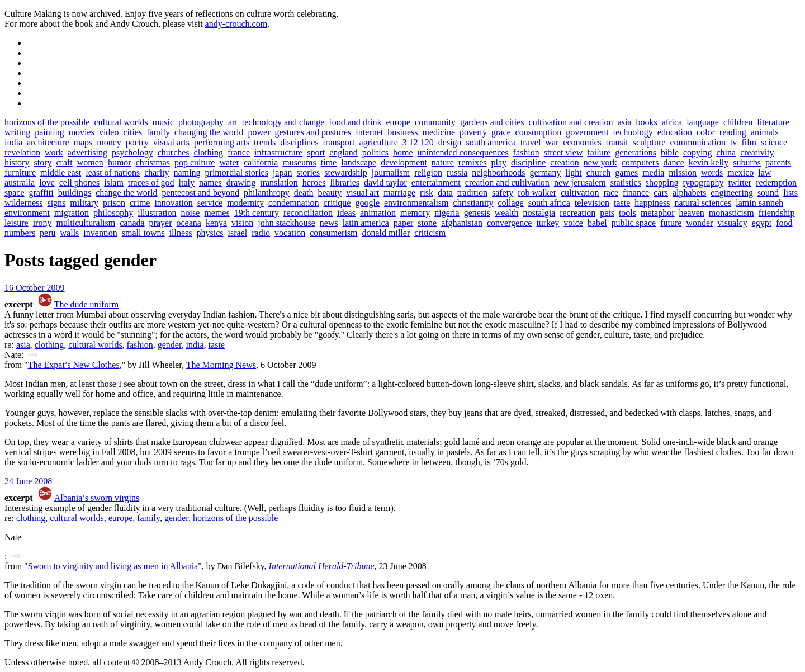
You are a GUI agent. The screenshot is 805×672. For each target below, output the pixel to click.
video (109, 132)
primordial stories (237, 172)
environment (27, 213)
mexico (740, 172)
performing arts (222, 142)
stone (427, 223)
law (764, 172)
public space (634, 223)
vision (242, 223)
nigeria (447, 213)
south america (491, 142)
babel (597, 223)
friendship (777, 213)
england (344, 152)
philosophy (113, 213)
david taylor (385, 183)
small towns (143, 233)
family (158, 132)
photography (201, 122)
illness (181, 233)
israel (238, 233)
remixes (473, 162)
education (675, 132)
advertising (87, 152)
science (774, 142)
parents (778, 162)
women (90, 162)
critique (337, 203)
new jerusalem (580, 183)
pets (607, 213)
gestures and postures (313, 132)
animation (378, 213)
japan (283, 172)
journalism (391, 172)
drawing (241, 183)
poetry (137, 142)
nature (443, 162)
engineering (732, 193)
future (671, 223)
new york (600, 162)
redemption (776, 183)
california (261, 162)
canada (132, 223)
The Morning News (221, 365)
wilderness (23, 203)
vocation (290, 233)
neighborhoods (498, 172)
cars (661, 193)
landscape (359, 162)
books (647, 122)
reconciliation (308, 213)
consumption (539, 132)
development (404, 162)
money (109, 142)
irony (42, 223)
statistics (626, 183)
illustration (157, 213)
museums (299, 162)
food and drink (355, 122)
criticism (430, 233)
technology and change (283, 122)
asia (625, 122)
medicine (439, 132)
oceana (188, 223)
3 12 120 (418, 142)
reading (733, 132)
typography (704, 183)
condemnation (294, 203)
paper (404, 223)
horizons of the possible (47, 122)
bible (670, 152)
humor (120, 162)
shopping (662, 183)
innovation (173, 203)
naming (187, 172)
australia (20, 183)
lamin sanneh (759, 203)
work (54, 152)
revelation (22, 152)
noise (191, 213)
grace (501, 132)
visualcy (732, 223)
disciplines (299, 142)
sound (768, 193)
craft (64, 162)
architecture (48, 142)
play (499, 162)
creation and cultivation (507, 183)
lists (790, 193)
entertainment (436, 183)
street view (563, 152)
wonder (699, 223)
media (653, 172)
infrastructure (278, 152)
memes (217, 213)
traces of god (151, 183)
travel (531, 142)
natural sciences (703, 203)
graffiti (41, 193)
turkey (548, 223)
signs (56, 203)
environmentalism (416, 203)
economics (582, 142)
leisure (16, 223)
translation (279, 183)
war (552, 142)
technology (633, 132)
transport (339, 142)
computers (640, 162)
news (329, 223)
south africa (549, 203)
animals (765, 132)
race (611, 193)
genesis (477, 213)
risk (427, 193)
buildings (75, 193)
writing (17, 132)
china (726, 152)
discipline (528, 162)
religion (428, 172)
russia (457, 172)
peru (48, 233)
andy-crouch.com (236, 24)
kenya (216, 223)
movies (82, 132)
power (259, 132)
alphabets (689, 193)
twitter (740, 183)
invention (100, 233)
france (239, 152)
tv (733, 142)
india (13, 142)
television (592, 203)
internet (369, 132)
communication (698, 142)
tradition (472, 193)
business (402, 132)
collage (511, 203)
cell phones (79, 183)
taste (622, 203)
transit (617, 142)
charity (157, 172)
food (784, 223)
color (706, 132)
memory (415, 213)
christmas (153, 162)
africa (672, 122)
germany (545, 172)
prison (114, 203)
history (17, 162)
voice (573, 223)
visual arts (171, 142)
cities (132, 132)
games (626, 172)
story (42, 162)
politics (375, 152)
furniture (20, 172)
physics (210, 233)
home (403, 152)
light (573, 172)
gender (170, 345)
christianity (473, 203)
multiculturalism (86, 223)
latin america (366, 223)
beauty (330, 193)
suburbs (747, 162)
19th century (257, 213)
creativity (757, 152)
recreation (577, 213)
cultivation (580, 193)
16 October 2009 (35, 288)
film (749, 142)
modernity (245, 203)
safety (503, 193)
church (599, 172)
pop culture (195, 162)
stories (309, 172)
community (435, 122)
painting (49, 132)
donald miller (386, 233)
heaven (691, 213)
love (47, 183)
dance (673, 162)
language (703, 122)
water (229, 162)
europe (399, 122)
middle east (61, 172)
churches (174, 152)
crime (140, 203)
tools (628, 213)
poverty (473, 132)
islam (114, 183)
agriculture (379, 142)
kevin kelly (709, 162)
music (163, 122)
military (84, 203)
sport (316, 152)
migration (72, 213)
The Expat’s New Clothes (74, 365)
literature (773, 122)
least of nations (113, 172)
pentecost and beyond (200, 193)
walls (70, 233)
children (738, 122)
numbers (20, 233)
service (210, 203)
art (233, 122)
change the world (126, 193)
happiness (652, 203)
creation (565, 162)
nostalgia (539, 213)
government (587, 132)
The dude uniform (87, 304)
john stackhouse (287, 223)
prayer (161, 223)
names (210, 183)
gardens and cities (492, 122)
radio (261, 233)
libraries (345, 183)
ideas (346, 213)
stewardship (345, 172)
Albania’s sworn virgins (97, 498)
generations (636, 152)
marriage (399, 193)
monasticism (731, 213)
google (367, 203)
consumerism (333, 233)
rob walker (537, 193)
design (450, 142)
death (304, 193)
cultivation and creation (571, 122)
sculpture (649, 142)
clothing (209, 152)
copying (698, 152)
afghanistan (462, 223)
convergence (510, 223)
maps (83, 142)
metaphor (657, 213)
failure (599, 152)
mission (683, 172)
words (712, 172)
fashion (526, 152)
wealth (507, 213)
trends (265, 142)
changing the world (209, 132)
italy (186, 183)
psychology (132, 152)
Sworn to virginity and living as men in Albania (113, 566)
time (329, 162)
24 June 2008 (28, 481)
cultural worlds (121, 122)
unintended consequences (463, 152)
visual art (363, 193)
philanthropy (267, 193)
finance (636, 193)
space (15, 193)
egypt (762, 223)
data (445, 193)
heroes (314, 183)
